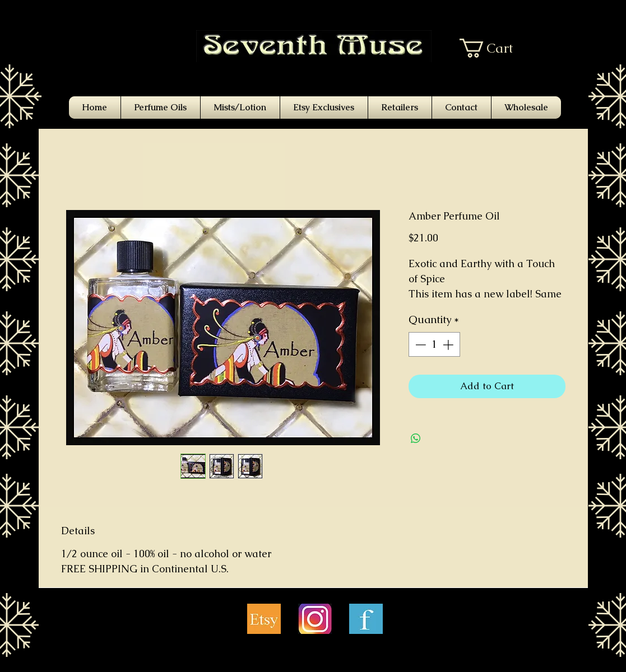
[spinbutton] (434, 345)
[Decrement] (419, 345)
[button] (495, 48)
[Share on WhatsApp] (416, 438)
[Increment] (449, 345)
